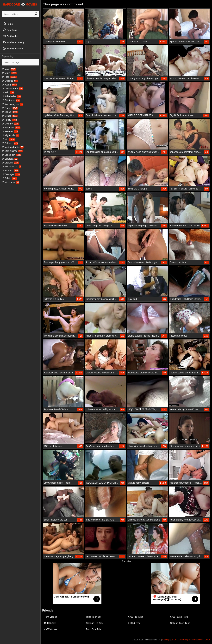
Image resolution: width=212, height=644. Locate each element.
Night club (10, 135)
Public (9, 178)
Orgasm (10, 163)
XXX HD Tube (135, 617)
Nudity (9, 120)
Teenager (11, 174)
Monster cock (12, 89)
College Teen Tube (180, 623)
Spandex (10, 159)
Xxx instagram (12, 104)
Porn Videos (50, 617)
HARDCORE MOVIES (20, 5)
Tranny (10, 108)
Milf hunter (10, 182)
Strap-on (10, 170)
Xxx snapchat (11, 167)
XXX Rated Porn (179, 617)
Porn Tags (10, 30)
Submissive (11, 96)
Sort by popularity (13, 42)
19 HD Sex (50, 623)
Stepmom (11, 128)
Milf (9, 139)
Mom (9, 69)
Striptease (11, 100)
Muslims (10, 81)
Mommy (10, 124)
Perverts (10, 131)
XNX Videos (50, 629)
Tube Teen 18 (93, 617)
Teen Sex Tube (94, 629)
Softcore (10, 143)
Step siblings (12, 151)
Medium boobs (13, 147)
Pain (8, 92)
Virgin (9, 73)
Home (8, 24)
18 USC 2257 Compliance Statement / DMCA (191, 640)
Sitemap (166, 640)
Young (9, 85)
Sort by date (11, 36)
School (10, 112)
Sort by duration (13, 48)
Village (10, 116)
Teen (9, 77)
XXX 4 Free (134, 623)
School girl (12, 155)
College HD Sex (95, 623)
